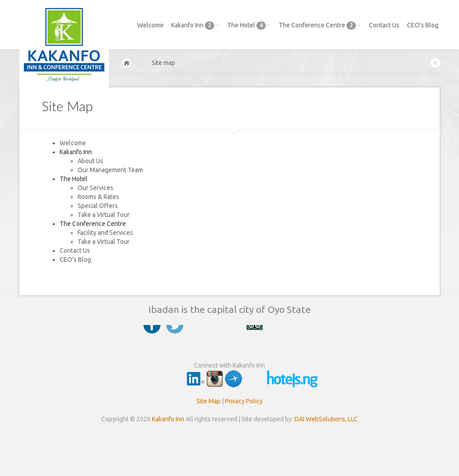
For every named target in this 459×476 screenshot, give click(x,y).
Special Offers (98, 206)
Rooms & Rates (98, 197)
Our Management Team (110, 170)
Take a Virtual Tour (104, 215)
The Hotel (249, 26)
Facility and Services (105, 233)
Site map (163, 63)
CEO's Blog (423, 25)
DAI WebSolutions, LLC (326, 419)
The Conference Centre (320, 26)
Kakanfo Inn (195, 26)
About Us (90, 161)
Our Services (95, 188)
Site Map (208, 401)
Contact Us (384, 25)
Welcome (150, 25)
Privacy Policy (244, 401)
